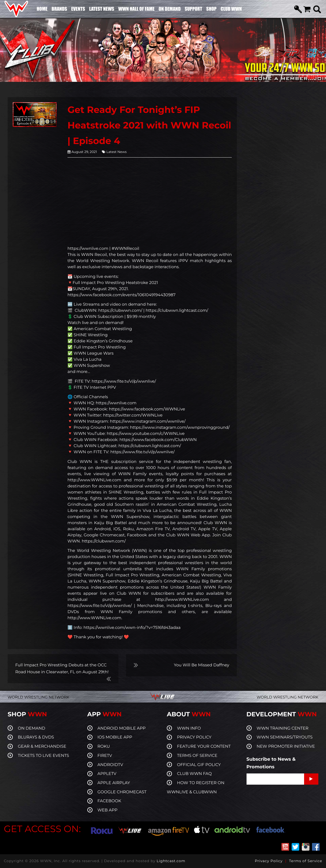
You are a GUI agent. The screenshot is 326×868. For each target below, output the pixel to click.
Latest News (117, 152)
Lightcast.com (171, 861)
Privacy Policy (269, 861)
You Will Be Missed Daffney (202, 665)
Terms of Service (306, 861)
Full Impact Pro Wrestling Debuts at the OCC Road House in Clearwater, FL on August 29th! (62, 669)
